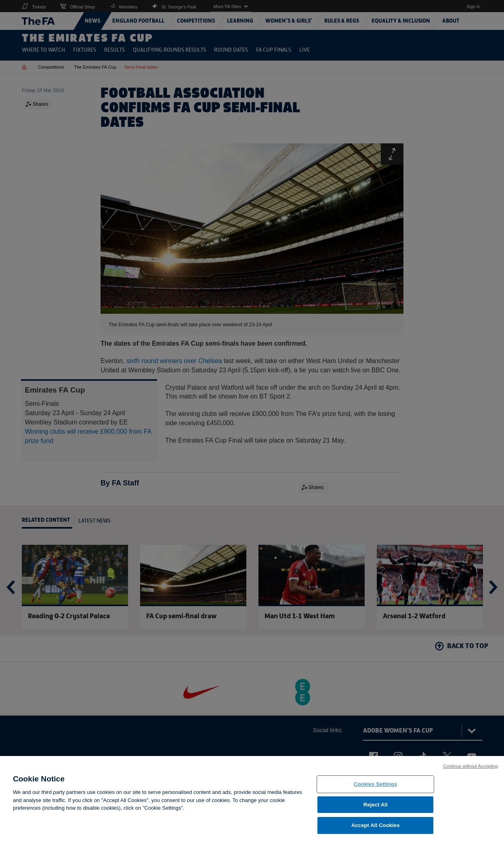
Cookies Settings (376, 784)
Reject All (376, 805)
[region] (252, 799)
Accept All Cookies (376, 825)
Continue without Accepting (470, 766)
